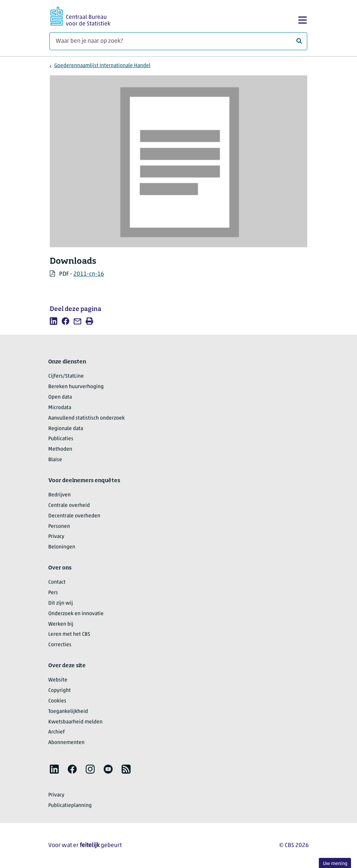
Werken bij (61, 624)
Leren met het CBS (69, 634)
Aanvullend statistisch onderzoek (86, 418)
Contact (57, 582)
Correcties (60, 645)
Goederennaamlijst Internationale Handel (102, 66)
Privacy (56, 537)
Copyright (59, 691)
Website (58, 680)
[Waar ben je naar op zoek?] (178, 41)
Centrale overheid (69, 506)
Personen (59, 527)
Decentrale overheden (74, 516)
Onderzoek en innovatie (76, 614)
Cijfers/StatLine (66, 376)
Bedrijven (59, 495)
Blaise (55, 460)
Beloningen (62, 547)
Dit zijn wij (61, 603)
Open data (60, 397)
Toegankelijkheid (68, 712)
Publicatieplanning (70, 806)
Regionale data (66, 429)
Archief (57, 732)
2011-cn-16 (89, 274)
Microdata (60, 408)
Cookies (57, 701)
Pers (53, 593)
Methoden (60, 449)
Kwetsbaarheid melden (75, 722)
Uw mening (335, 864)
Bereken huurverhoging (76, 387)
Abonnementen (66, 743)
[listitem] (54, 321)
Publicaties (61, 439)
